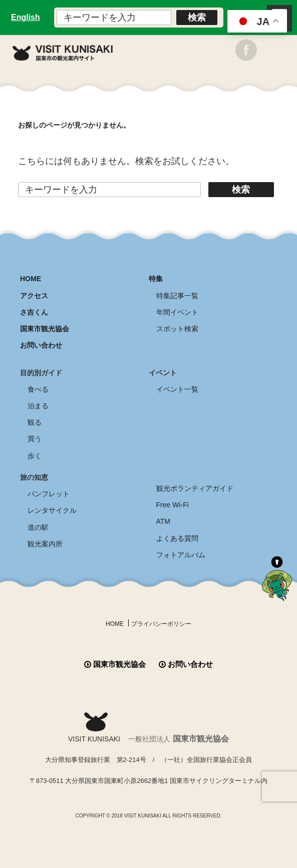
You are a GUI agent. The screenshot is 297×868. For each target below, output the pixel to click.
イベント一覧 (177, 389)
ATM (164, 521)
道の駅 (38, 527)
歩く (35, 456)
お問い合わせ (41, 345)
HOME (31, 279)
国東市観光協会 (45, 329)
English (26, 17)
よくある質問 (177, 538)
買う (35, 439)
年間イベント (177, 312)
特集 (156, 279)
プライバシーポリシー (161, 624)
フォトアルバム (181, 555)
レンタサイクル (52, 510)
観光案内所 (45, 544)
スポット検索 (177, 329)
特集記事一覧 (177, 296)
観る (35, 422)
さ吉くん (34, 312)
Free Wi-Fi (173, 505)
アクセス (34, 296)
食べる (38, 389)
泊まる (38, 406)
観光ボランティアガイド (195, 488)
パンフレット (49, 494)
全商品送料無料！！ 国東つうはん (148, 837)
